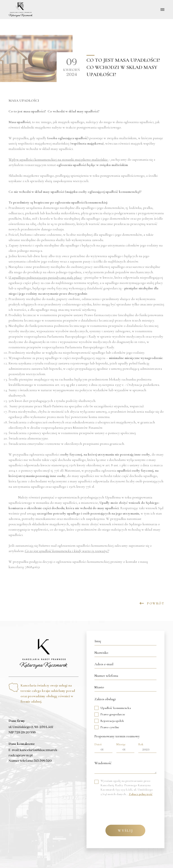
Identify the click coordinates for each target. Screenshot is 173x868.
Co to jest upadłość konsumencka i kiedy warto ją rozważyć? (67, 551)
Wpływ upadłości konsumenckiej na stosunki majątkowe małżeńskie (58, 159)
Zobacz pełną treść (141, 794)
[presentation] (125, 809)
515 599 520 (43, 761)
